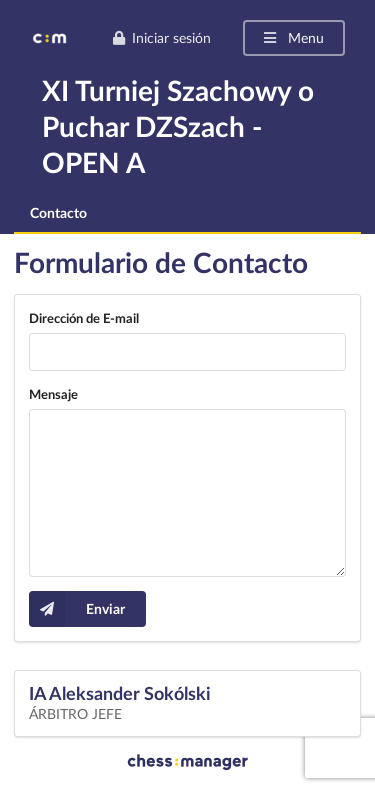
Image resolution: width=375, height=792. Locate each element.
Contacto (58, 212)
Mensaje (53, 394)
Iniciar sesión (161, 37)
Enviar (77, 609)
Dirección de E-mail (84, 318)
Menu (292, 37)
